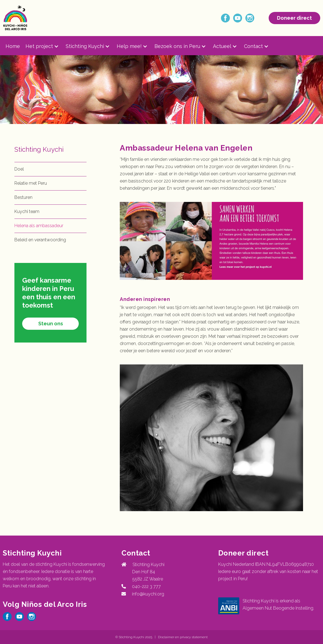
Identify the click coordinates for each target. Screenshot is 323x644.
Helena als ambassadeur (39, 226)
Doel (19, 169)
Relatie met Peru (31, 183)
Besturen (23, 197)
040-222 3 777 (145, 586)
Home (13, 46)
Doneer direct (294, 18)
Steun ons (51, 324)
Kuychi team (27, 211)
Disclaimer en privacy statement (183, 637)
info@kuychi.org (148, 594)
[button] (46, 46)
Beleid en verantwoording (40, 240)
